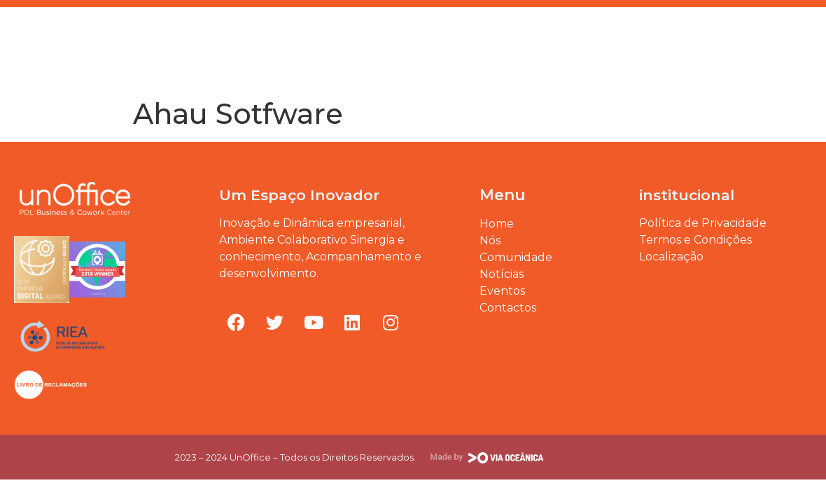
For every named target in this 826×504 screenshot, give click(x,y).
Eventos (138, 37)
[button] (808, 23)
